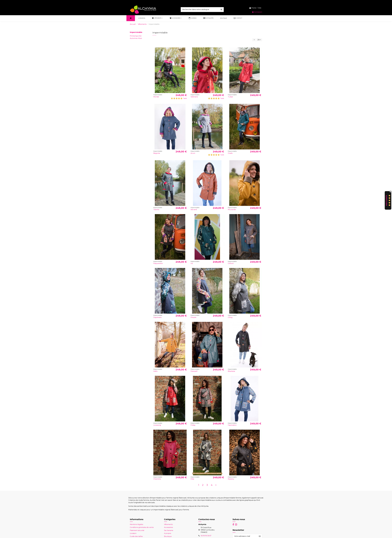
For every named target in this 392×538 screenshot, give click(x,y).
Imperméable (136, 32)
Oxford (231, 263)
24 (259, 40)
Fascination (232, 425)
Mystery (231, 479)
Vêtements (168, 524)
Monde (156, 97)
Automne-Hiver (136, 38)
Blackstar (232, 371)
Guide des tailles (136, 536)
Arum (193, 153)
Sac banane (169, 530)
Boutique (168, 536)
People (193, 317)
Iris (192, 263)
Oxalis (230, 153)
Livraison (133, 533)
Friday (193, 425)
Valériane (194, 97)
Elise (192, 479)
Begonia (157, 153)
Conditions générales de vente (142, 527)
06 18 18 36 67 (206, 536)
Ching (230, 317)
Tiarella (156, 210)
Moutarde (232, 210)
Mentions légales (136, 524)
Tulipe (230, 97)
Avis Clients (387, 201)
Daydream (157, 317)
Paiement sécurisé (137, 530)
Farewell (194, 371)
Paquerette (158, 263)
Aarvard (194, 210)
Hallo (155, 371)
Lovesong (157, 425)
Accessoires (168, 527)
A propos (168, 533)
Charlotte (157, 479)
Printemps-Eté (136, 36)
